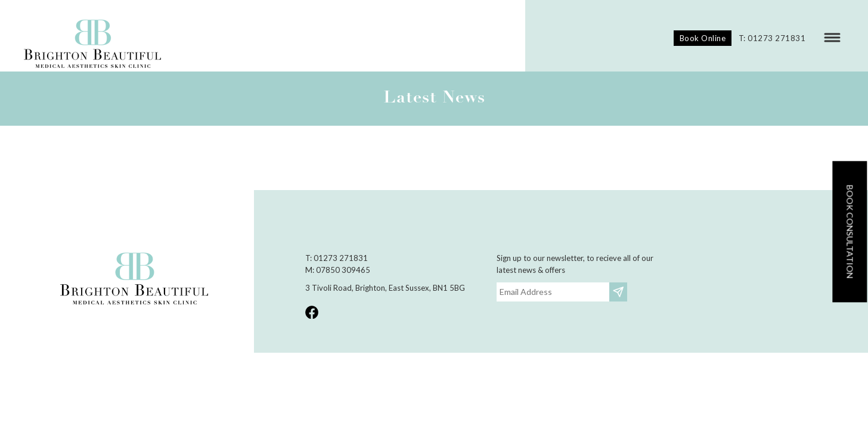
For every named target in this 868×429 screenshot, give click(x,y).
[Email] (553, 292)
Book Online (703, 38)
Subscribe (620, 292)
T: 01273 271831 (772, 38)
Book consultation (850, 231)
